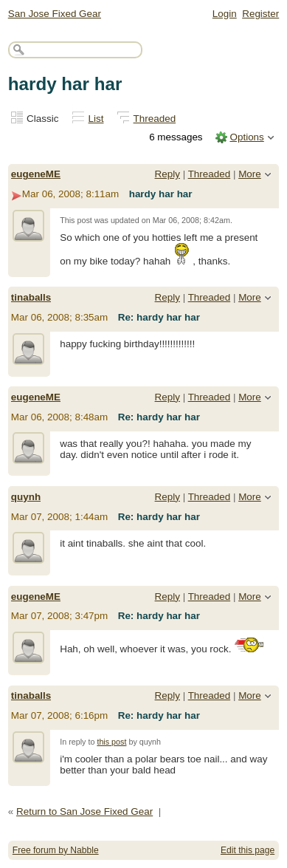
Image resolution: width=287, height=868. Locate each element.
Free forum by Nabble (56, 850)
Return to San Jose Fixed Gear (84, 811)
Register (260, 14)
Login (225, 14)
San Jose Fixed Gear (55, 14)
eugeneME (36, 174)
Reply (167, 174)
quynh (26, 497)
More (250, 174)
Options (246, 137)
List (96, 119)
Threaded (155, 119)
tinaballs (31, 297)
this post (111, 742)
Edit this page (248, 850)
